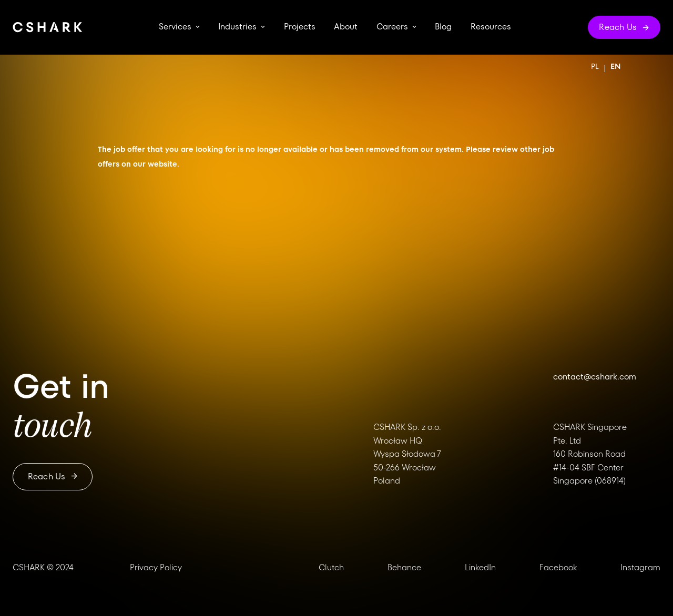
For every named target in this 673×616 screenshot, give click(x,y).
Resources (491, 27)
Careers (392, 27)
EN (615, 66)
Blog (443, 27)
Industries (237, 27)
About (346, 27)
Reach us (53, 476)
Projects (300, 27)
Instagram (640, 567)
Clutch (331, 567)
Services (175, 27)
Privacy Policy (156, 567)
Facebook (558, 567)
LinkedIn (480, 567)
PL (595, 66)
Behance (404, 567)
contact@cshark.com (595, 377)
